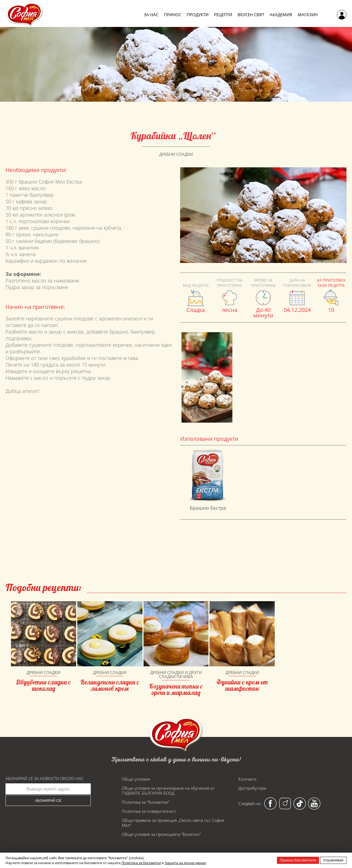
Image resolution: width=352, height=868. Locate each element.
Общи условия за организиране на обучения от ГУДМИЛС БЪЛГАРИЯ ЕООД (168, 791)
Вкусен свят (251, 15)
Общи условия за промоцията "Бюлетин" (161, 834)
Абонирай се (48, 801)
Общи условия (136, 779)
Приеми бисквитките (298, 860)
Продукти (198, 15)
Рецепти (223, 15)
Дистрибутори (252, 788)
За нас (151, 15)
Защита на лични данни (185, 863)
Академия (281, 15)
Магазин (308, 15)
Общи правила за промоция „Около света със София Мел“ (173, 823)
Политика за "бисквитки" (146, 802)
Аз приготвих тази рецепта (331, 283)
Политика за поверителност (149, 811)
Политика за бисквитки (141, 863)
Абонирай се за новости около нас (45, 779)
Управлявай (333, 860)
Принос (173, 15)
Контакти (247, 779)
